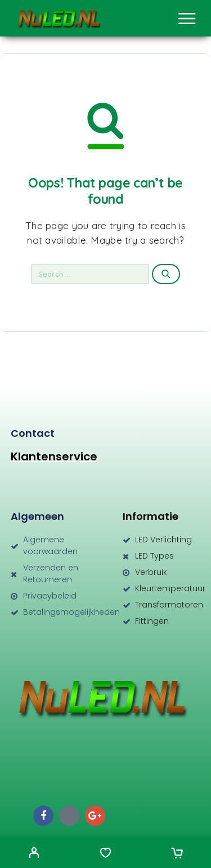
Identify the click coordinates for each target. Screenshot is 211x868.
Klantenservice (54, 456)
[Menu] (187, 19)
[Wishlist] (105, 854)
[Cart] (177, 854)
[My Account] (34, 854)
